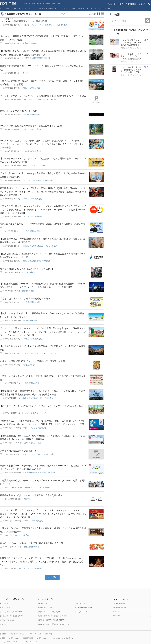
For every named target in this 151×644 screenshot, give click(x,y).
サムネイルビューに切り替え (98, 14)
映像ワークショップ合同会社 (35, 428)
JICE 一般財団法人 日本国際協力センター (39, 473)
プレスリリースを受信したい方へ (12, 612)
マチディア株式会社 (29, 272)
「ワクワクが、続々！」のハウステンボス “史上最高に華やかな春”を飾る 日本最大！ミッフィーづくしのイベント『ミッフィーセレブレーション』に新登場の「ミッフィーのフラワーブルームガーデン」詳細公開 (43, 332)
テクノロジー (11, 9)
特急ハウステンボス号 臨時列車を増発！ (20, 111)
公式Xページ (118, 612)
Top (2, 9)
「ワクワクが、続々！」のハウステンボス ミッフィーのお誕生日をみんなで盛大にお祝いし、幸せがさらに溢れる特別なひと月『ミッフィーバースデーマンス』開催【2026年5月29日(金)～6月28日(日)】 (43, 210)
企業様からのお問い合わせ (10, 638)
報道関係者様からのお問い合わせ (35, 638)
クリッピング (80, 603)
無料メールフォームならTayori (49, 612)
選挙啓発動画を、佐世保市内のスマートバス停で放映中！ (28, 269)
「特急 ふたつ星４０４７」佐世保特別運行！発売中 (25, 299)
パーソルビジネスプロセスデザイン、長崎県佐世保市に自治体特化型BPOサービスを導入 (43, 96)
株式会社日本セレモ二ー (32, 88)
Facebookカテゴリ (120, 608)
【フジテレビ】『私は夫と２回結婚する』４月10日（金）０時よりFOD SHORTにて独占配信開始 (131, 70)
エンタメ (40, 9)
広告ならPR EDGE (82, 612)
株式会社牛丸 (29, 535)
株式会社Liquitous (30, 43)
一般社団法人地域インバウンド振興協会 (37, 398)
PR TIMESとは (5, 603)
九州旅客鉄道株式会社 (31, 114)
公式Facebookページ (121, 603)
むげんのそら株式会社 (32, 443)
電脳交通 (27, 499)
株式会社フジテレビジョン (131, 48)
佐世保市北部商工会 (31, 547)
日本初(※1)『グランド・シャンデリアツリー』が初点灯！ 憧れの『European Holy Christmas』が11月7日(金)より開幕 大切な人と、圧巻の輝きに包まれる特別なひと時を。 (42, 561)
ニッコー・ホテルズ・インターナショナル (39, 353)
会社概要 (3, 634)
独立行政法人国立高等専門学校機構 (36, 58)
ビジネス (91, 9)
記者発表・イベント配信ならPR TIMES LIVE (54, 624)
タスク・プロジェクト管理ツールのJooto (53, 616)
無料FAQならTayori (45, 608)
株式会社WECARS (30, 321)
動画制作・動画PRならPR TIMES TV (51, 620)
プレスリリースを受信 (115, 4)
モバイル (22, 9)
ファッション (64, 9)
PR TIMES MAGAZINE (84, 608)
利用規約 (49, 634)
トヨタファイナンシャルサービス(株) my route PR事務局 (45, 25)
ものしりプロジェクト (8, 620)
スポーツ (108, 9)
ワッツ (25, 73)
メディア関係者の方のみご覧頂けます (18, 451)
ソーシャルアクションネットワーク (37, 488)
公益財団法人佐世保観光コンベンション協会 (40, 246)
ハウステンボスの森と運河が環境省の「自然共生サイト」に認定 (31, 126)
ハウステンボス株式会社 (32, 129)
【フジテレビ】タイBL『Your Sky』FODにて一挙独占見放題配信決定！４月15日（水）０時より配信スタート (131, 43)
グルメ (99, 9)
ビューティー (51, 9)
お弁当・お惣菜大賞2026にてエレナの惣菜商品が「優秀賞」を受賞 (32, 361)
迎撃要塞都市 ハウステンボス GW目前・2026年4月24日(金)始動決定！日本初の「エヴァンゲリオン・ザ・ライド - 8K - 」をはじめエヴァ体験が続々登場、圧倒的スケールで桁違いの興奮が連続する (43, 192)
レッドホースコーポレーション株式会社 (37, 180)
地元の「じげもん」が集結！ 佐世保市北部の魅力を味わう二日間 (31, 543)
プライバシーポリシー (18, 634)
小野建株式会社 (28, 291)
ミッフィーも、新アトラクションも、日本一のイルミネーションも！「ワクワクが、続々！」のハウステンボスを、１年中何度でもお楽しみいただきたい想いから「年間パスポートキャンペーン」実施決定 (43, 514)
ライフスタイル (78, 9)
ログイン (142, 4)
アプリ (31, 9)
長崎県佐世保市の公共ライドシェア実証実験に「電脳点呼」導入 (31, 495)
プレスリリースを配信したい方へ (12, 616)
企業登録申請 (131, 4)
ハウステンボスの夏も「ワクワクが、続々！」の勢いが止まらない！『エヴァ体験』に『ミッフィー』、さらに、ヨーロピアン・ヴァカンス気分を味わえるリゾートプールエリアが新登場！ (43, 144)
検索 (148, 21)
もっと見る (52, 577)
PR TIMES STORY (44, 603)
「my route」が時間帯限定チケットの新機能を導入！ (26, 21)
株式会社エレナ (29, 365)
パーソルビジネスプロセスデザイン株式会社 (40, 100)
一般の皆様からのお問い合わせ (62, 638)
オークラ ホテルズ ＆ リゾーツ (35, 166)
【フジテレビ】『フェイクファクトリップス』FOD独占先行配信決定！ (131, 56)
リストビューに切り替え (103, 14)
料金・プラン (5, 608)
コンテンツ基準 (36, 634)
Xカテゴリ (117, 616)
